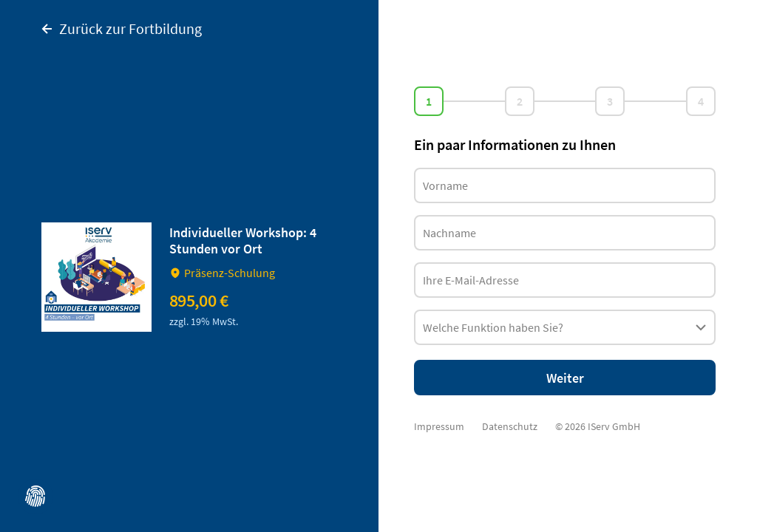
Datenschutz (510, 426)
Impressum (439, 426)
